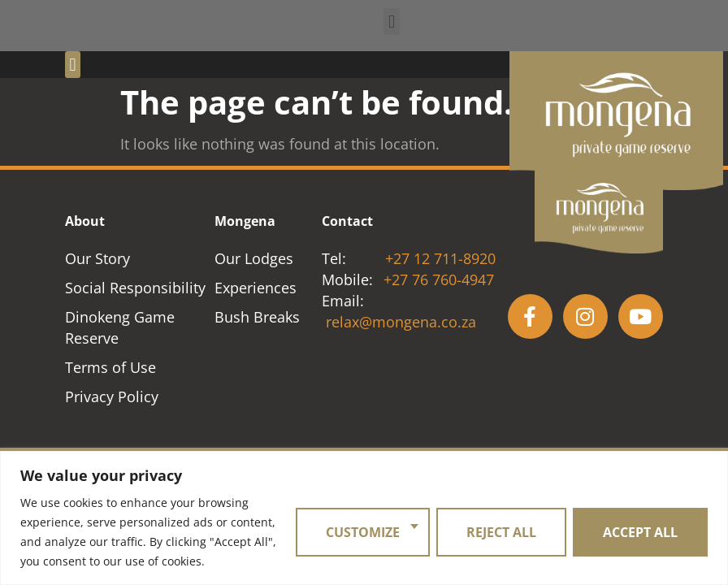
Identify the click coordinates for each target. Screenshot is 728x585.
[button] (391, 22)
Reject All (501, 532)
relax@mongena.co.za (401, 322)
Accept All (640, 532)
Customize (363, 532)
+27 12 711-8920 (440, 258)
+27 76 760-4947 (439, 279)
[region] (364, 518)
